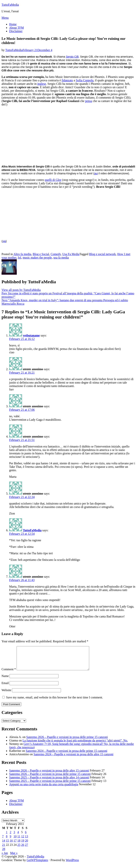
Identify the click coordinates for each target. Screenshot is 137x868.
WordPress (72, 865)
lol (20, 258)
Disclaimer (16, 31)
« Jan (5, 858)
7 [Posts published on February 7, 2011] (3, 841)
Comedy (56, 254)
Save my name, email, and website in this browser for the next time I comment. (54, 702)
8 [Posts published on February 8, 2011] (7, 841)
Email (5, 688)
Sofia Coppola (85, 80)
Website (6, 695)
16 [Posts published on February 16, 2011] (11, 845)
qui (96, 173)
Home (13, 24)
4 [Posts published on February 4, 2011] (18, 837)
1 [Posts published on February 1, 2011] (7, 837)
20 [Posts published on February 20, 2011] (26, 845)
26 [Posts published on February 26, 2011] (23, 849)
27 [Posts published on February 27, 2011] (26, 849)
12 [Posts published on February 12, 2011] (23, 841)
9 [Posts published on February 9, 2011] (10, 841)
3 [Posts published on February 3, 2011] (14, 837)
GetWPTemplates (37, 865)
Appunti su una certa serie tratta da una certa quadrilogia (44, 789)
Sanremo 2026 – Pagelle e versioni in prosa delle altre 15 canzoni (49, 775)
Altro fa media (22, 254)
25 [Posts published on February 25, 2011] (19, 849)
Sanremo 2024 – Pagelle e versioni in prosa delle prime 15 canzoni (66, 755)
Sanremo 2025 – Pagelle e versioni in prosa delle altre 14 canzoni (49, 782)
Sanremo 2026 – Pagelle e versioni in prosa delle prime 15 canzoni (67, 742)
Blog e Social (41, 254)
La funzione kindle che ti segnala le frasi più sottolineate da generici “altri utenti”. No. (75, 745)
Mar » (14, 858)
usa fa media (61, 258)
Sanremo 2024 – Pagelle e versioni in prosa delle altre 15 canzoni (73, 759)
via (4, 241)
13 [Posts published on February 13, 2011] (26, 841)
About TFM (16, 28)
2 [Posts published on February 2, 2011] (10, 837)
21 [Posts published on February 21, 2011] (4, 849)
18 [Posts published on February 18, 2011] (19, 845)
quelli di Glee (53, 180)
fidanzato (67, 80)
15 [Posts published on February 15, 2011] (7, 845)
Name (5, 681)
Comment (9, 674)
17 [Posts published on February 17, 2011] (15, 845)
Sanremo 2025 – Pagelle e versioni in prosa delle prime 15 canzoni (50, 785)
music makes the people (37, 258)
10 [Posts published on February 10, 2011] (15, 841)
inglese (42, 84)
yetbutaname (31, 335)
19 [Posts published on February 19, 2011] (23, 845)
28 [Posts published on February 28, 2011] (4, 854)
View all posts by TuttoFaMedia (21, 290)
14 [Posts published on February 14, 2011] (4, 845)
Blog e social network (103, 254)
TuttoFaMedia (10, 5)
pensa (89, 101)
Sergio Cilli (72, 57)
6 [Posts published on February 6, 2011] (26, 837)
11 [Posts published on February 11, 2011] (19, 841)
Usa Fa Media (71, 254)
